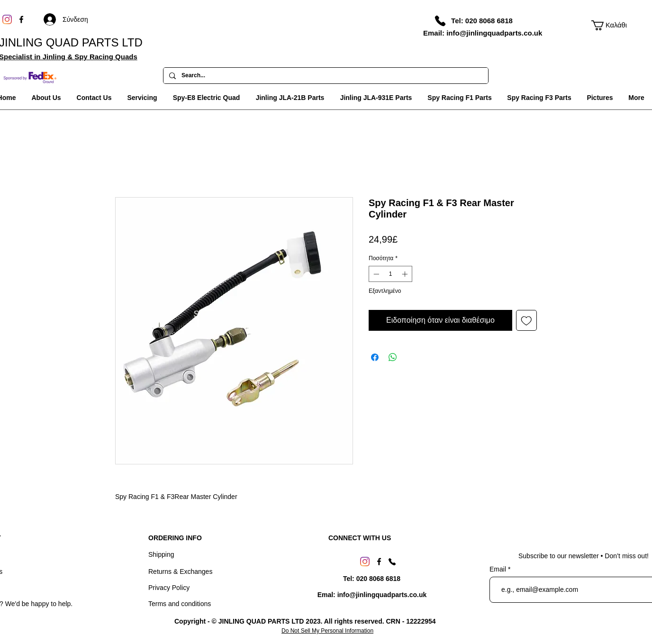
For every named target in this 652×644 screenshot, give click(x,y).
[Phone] (440, 21)
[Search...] (325, 76)
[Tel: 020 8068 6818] (482, 20)
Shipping (161, 554)
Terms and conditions (180, 604)
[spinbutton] (390, 274)
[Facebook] (21, 19)
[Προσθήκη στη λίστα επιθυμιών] (526, 320)
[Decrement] (375, 274)
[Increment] (406, 274)
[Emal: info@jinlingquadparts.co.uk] (372, 595)
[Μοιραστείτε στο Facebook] (375, 357)
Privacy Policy (169, 588)
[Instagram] (7, 19)
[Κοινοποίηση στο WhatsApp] (393, 357)
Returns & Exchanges (180, 571)
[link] (610, 25)
